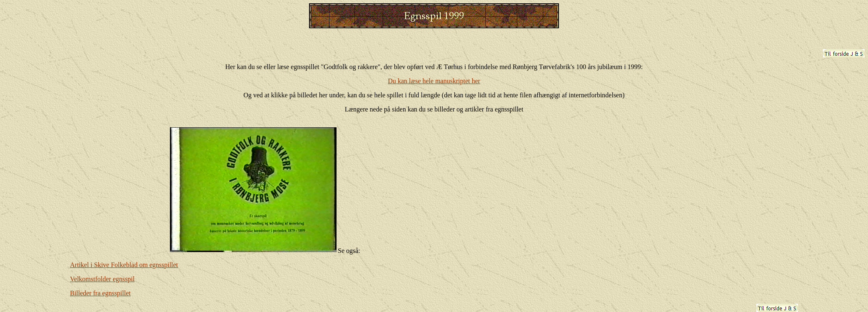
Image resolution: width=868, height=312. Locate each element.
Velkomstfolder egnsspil (102, 279)
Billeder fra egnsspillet (100, 293)
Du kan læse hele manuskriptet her (434, 81)
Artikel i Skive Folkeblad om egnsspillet (124, 265)
